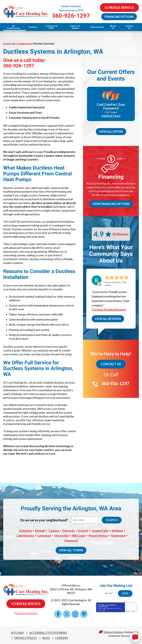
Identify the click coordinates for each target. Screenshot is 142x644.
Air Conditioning (22, 43)
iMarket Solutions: (114, 632)
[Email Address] (113, 593)
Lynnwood (44, 535)
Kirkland (117, 531)
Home (7, 43)
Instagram (75, 614)
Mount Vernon (98, 535)
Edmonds (69, 531)
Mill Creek (78, 535)
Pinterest (84, 614)
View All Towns (71, 550)
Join (125, 593)
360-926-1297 (71, 16)
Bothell (40, 531)
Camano (54, 531)
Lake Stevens (25, 535)
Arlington (26, 531)
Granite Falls (100, 531)
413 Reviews (120, 234)
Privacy (128, 611)
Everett (83, 531)
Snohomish (118, 535)
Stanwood (71, 540)
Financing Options (119, 17)
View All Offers (111, 132)
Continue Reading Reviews (109, 310)
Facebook (58, 614)
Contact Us (111, 364)
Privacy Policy (110, 608)
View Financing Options (111, 204)
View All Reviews (108, 319)
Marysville (61, 535)
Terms (133, 611)
